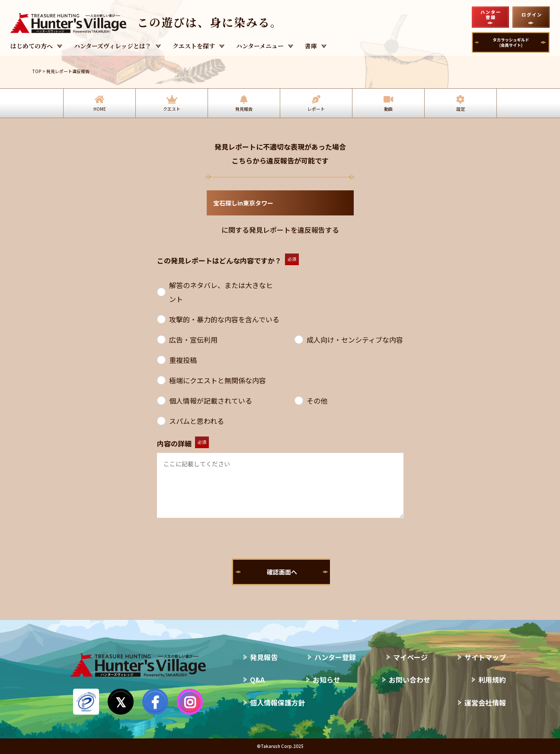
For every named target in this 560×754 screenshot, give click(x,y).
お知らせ (326, 680)
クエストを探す (194, 46)
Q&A (257, 680)
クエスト (172, 109)
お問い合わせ (410, 680)
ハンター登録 (335, 657)
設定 (461, 109)
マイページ (410, 657)
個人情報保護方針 (278, 703)
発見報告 (244, 109)
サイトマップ (485, 657)
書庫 (311, 46)
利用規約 (492, 680)
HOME (100, 109)
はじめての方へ (32, 46)
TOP (37, 71)
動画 (388, 109)
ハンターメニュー (260, 46)
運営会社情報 (485, 703)
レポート (316, 109)
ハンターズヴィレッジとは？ (113, 46)
